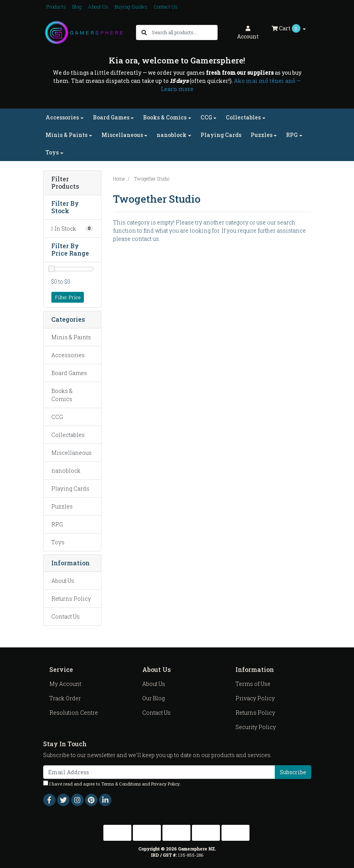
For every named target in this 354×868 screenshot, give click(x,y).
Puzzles (62, 506)
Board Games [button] (111, 117)
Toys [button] (52, 152)
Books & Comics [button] (165, 117)
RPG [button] (292, 135)
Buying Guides (131, 7)
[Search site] (144, 32)
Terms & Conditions (121, 784)
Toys (58, 542)
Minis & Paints (71, 337)
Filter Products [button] (65, 183)
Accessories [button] (62, 117)
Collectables (68, 435)
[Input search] (184, 32)
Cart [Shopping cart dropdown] (287, 28)
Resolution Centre (74, 713)
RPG (57, 524)
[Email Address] (159, 772)
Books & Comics (62, 395)
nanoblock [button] (172, 135)
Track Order (65, 698)
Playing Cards (221, 135)
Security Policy (256, 727)
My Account (65, 684)
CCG (57, 417)
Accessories (68, 355)
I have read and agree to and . (112, 784)
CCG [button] (206, 117)
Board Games (69, 373)
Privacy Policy (255, 698)
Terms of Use (253, 684)
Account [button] (248, 33)
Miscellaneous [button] (122, 135)
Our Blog (153, 698)
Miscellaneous (71, 453)
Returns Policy (71, 599)
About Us (98, 7)
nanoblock (66, 471)
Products (56, 7)
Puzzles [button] (262, 135)
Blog (77, 7)
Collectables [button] (243, 117)
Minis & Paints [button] (66, 135)
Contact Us (166, 7)
